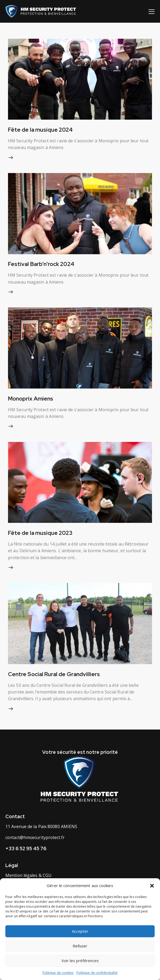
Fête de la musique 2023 (41, 535)
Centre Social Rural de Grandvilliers (55, 677)
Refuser (80, 946)
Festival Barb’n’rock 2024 (42, 265)
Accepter (80, 931)
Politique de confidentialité (97, 973)
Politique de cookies (58, 973)
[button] (152, 886)
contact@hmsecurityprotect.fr (36, 840)
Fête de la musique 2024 (41, 130)
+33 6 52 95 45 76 (26, 851)
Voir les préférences (80, 961)
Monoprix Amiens (31, 400)
